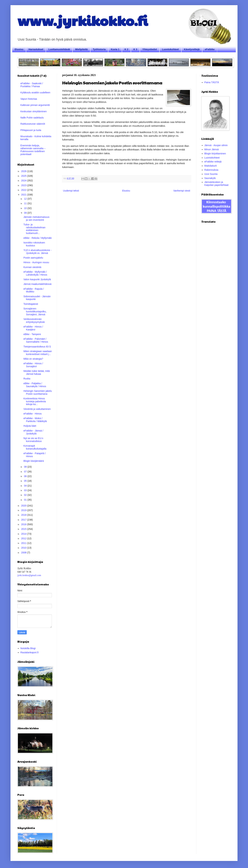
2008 (24, 553)
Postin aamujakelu (33, 258)
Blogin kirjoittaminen (215, 154)
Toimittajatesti (31, 304)
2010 (24, 548)
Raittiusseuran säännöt (33, 124)
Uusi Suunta (211, 174)
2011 (24, 543)
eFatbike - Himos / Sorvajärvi (33, 365)
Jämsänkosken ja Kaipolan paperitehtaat (216, 184)
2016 (24, 524)
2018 (24, 515)
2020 (24, 506)
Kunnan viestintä (32, 267)
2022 (24, 190)
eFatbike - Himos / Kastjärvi (33, 328)
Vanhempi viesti (182, 191)
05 (26, 481)
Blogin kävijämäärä (34, 461)
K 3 (135, 49)
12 (26, 199)
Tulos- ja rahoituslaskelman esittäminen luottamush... (34, 229)
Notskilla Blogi (28, 648)
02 (26, 495)
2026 (24, 171)
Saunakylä (210, 178)
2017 (24, 520)
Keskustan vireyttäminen (34, 111)
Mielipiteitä (81, 49)
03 (26, 490)
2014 (24, 534)
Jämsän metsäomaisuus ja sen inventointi (36, 218)
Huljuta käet (30, 426)
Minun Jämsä (212, 149)
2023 (24, 185)
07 (26, 472)
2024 (24, 181)
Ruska (27, 379)
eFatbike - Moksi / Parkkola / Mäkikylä (35, 420)
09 (26, 213)
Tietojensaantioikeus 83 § (37, 347)
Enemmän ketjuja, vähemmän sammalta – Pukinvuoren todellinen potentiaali (33, 150)
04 (26, 486)
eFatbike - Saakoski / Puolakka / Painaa (32, 85)
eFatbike (210, 49)
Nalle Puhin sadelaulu (32, 118)
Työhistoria (99, 49)
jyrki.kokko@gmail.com (29, 575)
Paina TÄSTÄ (212, 82)
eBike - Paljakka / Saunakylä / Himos (35, 385)
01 (26, 500)
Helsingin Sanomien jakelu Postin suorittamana (38, 392)
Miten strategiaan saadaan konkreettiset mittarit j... (38, 353)
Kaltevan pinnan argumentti (35, 105)
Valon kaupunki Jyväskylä (37, 279)
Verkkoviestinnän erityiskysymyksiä (34, 321)
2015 (24, 529)
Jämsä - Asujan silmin (216, 145)
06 (26, 476)
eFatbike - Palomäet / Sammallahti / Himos (36, 340)
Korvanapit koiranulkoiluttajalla (35, 447)
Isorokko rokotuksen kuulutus (34, 244)
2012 (24, 538)
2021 (24, 195)
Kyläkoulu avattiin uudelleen (35, 92)
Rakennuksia (211, 170)
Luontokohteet (170, 49)
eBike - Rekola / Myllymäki (38, 238)
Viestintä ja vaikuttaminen (37, 409)
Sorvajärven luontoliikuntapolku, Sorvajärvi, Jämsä (35, 312)
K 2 (126, 49)
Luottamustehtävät (59, 49)
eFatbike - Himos (33, 414)
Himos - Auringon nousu (36, 262)
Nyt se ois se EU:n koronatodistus (33, 440)
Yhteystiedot (150, 49)
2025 (24, 176)
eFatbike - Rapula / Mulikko (34, 290)
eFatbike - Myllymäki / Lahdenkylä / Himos (35, 273)
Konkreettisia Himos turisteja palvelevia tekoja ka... (35, 401)
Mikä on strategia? (33, 359)
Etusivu (19, 49)
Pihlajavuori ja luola (31, 130)
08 (26, 467)
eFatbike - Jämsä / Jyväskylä (33, 432)
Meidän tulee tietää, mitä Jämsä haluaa (37, 372)
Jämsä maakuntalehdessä (37, 284)
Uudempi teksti (71, 191)
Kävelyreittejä (192, 49)
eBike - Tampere (32, 334)
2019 (24, 510)
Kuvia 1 (115, 49)
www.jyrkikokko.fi (83, 20)
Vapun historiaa (29, 99)
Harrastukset (36, 49)
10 (26, 208)
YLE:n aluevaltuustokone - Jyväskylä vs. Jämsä (37, 252)
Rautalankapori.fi (30, 652)
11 (26, 203)
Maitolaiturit (211, 166)
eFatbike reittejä (213, 162)
